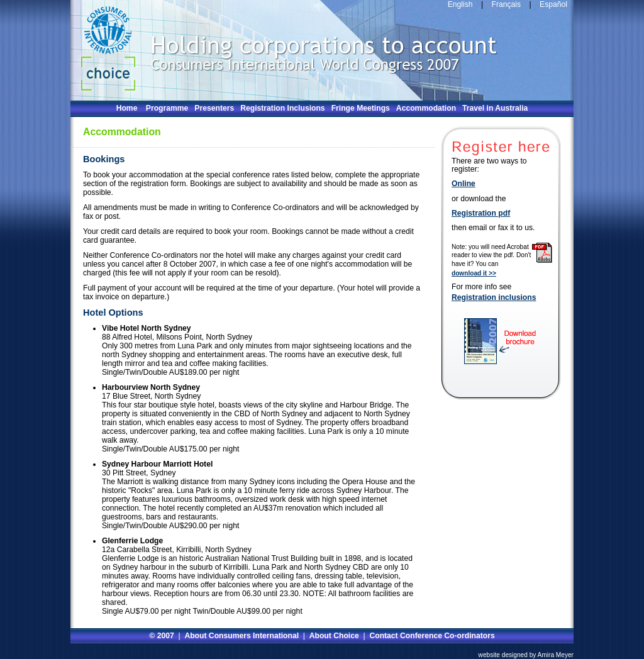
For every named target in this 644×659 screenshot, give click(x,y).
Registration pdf (481, 213)
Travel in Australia (495, 108)
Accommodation (426, 108)
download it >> (474, 273)
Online (464, 184)
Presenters (214, 108)
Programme (167, 108)
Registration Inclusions (282, 108)
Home (127, 108)
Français (505, 4)
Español (553, 4)
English (460, 4)
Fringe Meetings (361, 108)
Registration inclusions (494, 298)
